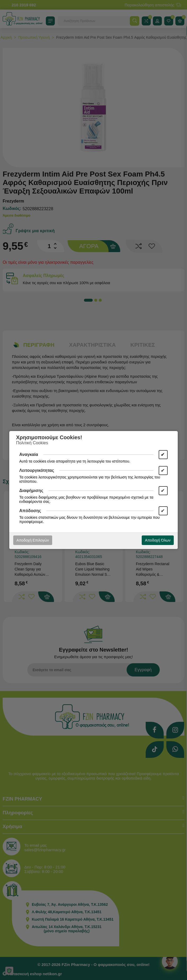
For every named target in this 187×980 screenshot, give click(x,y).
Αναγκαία (29, 454)
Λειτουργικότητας (37, 470)
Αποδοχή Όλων (158, 540)
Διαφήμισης (31, 491)
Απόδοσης (30, 511)
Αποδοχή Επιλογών (33, 540)
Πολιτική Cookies (32, 443)
